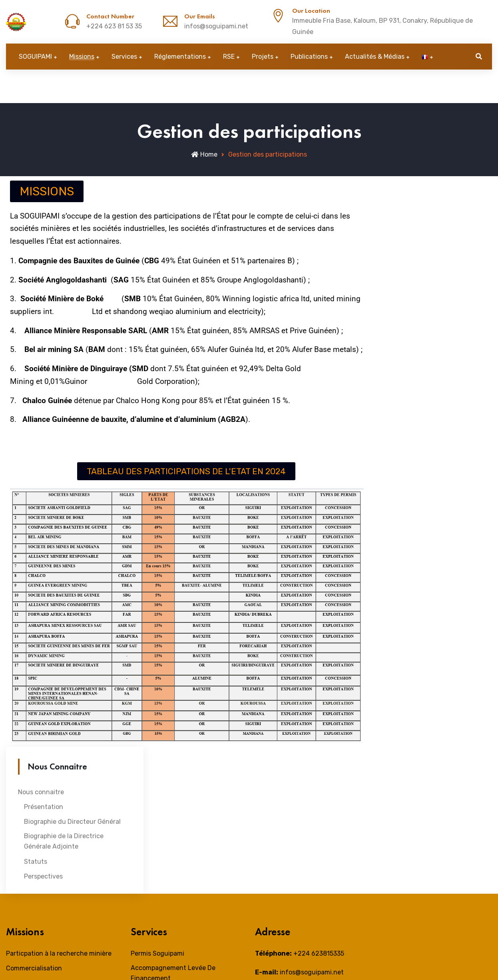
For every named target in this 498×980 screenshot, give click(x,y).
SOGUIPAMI (35, 57)
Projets (263, 57)
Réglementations (180, 57)
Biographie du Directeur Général (72, 822)
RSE (229, 57)
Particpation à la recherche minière (59, 953)
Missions (82, 57)
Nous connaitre (41, 792)
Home (204, 154)
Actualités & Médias (375, 57)
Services (124, 57)
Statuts (36, 862)
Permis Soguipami (157, 953)
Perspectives (43, 876)
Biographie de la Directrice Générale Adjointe (64, 841)
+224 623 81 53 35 (114, 26)
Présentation (44, 807)
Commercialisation (34, 968)
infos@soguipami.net (216, 26)
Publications (309, 57)
